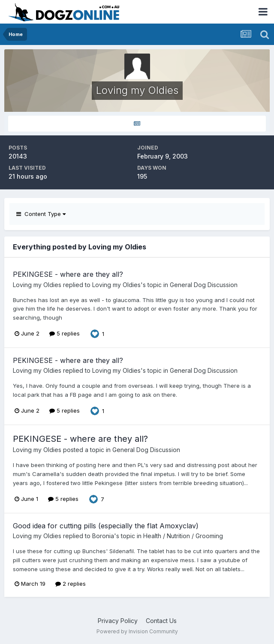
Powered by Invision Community (137, 631)
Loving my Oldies (37, 285)
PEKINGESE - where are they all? (68, 274)
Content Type (41, 214)
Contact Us (161, 621)
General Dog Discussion (204, 285)
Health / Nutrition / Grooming (183, 536)
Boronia (103, 536)
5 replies (65, 333)
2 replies (71, 584)
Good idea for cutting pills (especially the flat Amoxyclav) (106, 526)
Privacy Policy (118, 621)
